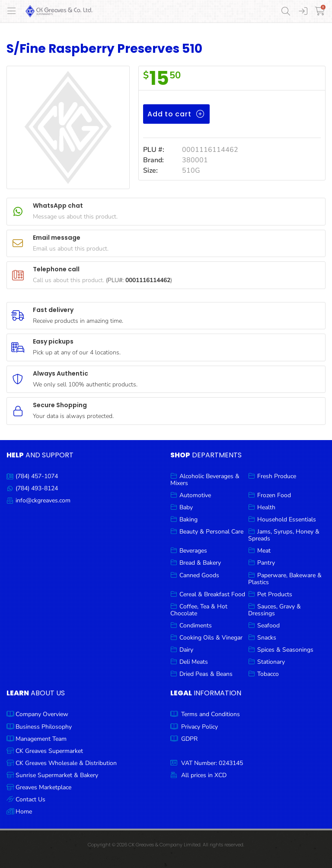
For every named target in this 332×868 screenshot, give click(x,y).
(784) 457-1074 (37, 476)
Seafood (268, 625)
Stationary (271, 662)
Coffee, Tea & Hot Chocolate (199, 610)
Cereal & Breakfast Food (212, 594)
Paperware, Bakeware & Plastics (285, 579)
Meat (264, 551)
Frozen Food (274, 495)
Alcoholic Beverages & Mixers (205, 480)
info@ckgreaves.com (43, 500)
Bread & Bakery (200, 563)
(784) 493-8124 (37, 488)
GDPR (189, 739)
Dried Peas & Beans (206, 674)
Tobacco (268, 674)
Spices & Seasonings (285, 650)
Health (266, 507)
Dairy (186, 650)
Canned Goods (199, 575)
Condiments (196, 625)
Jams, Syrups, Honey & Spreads (284, 535)
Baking (188, 519)
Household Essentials (287, 519)
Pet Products (275, 594)
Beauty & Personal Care (211, 532)
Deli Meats (194, 662)
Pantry (266, 563)
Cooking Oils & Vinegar (211, 638)
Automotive (195, 495)
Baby (186, 507)
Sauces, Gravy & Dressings (275, 610)
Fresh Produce (277, 476)
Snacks (267, 638)
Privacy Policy (200, 727)
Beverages (193, 551)
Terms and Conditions (211, 714)
